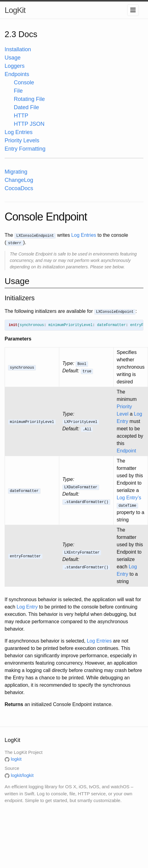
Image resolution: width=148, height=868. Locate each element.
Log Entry (27, 607)
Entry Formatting (25, 149)
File (18, 91)
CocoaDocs (19, 188)
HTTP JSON (29, 124)
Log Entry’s (129, 498)
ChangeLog (19, 180)
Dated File (26, 107)
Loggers (15, 66)
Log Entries (19, 132)
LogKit (15, 10)
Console (24, 83)
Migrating (16, 172)
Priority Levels (22, 140)
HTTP (21, 116)
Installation (18, 49)
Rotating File (29, 99)
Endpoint (126, 451)
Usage (13, 58)
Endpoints (17, 74)
